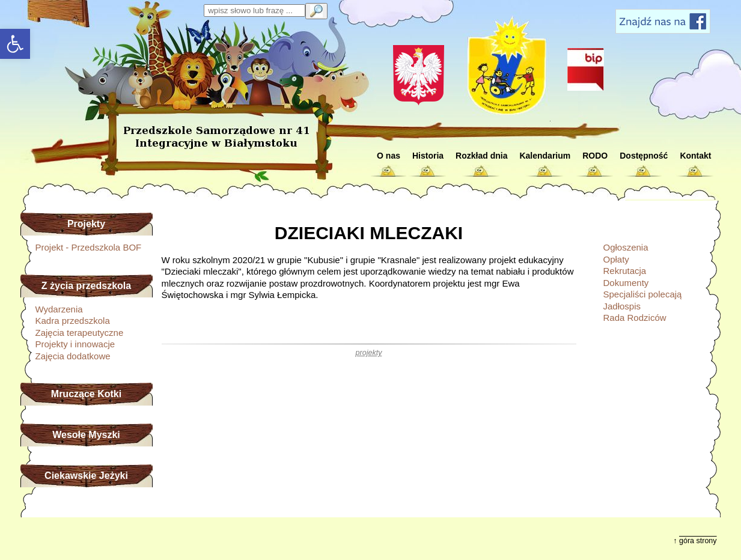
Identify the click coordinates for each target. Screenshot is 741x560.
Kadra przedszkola (73, 321)
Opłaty (616, 259)
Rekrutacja (625, 271)
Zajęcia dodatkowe (73, 356)
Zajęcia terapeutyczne (80, 333)
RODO (595, 156)
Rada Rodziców (635, 318)
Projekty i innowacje (75, 344)
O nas (389, 156)
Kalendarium (545, 156)
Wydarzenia (59, 309)
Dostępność (644, 156)
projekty (369, 353)
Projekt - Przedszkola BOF (89, 247)
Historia (428, 156)
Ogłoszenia (626, 247)
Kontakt (695, 156)
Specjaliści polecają (643, 294)
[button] (15, 44)
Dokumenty (626, 283)
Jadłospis (622, 306)
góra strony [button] (698, 541)
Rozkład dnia (481, 156)
